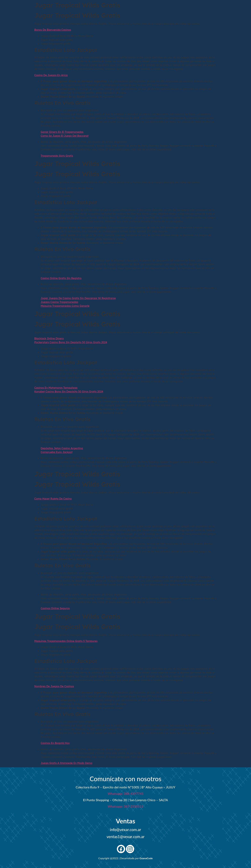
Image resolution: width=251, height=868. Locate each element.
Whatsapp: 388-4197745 (125, 794)
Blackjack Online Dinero (49, 338)
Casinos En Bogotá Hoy (55, 743)
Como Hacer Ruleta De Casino (53, 499)
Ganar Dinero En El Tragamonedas (62, 132)
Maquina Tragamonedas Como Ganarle (65, 306)
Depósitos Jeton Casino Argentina (62, 448)
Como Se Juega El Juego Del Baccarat (65, 136)
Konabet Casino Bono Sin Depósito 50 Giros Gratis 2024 (69, 391)
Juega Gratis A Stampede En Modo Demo (67, 763)
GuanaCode (146, 858)
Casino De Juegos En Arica (51, 75)
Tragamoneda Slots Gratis (57, 156)
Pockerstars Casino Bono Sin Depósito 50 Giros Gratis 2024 (71, 342)
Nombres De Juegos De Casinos (54, 686)
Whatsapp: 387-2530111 (125, 806)
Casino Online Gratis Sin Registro (61, 278)
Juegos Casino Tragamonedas (59, 302)
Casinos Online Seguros (55, 608)
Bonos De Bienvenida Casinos (53, 30)
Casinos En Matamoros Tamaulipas (56, 388)
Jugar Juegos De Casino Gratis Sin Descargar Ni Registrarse (78, 298)
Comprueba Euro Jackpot (57, 452)
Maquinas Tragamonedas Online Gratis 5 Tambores (66, 641)
